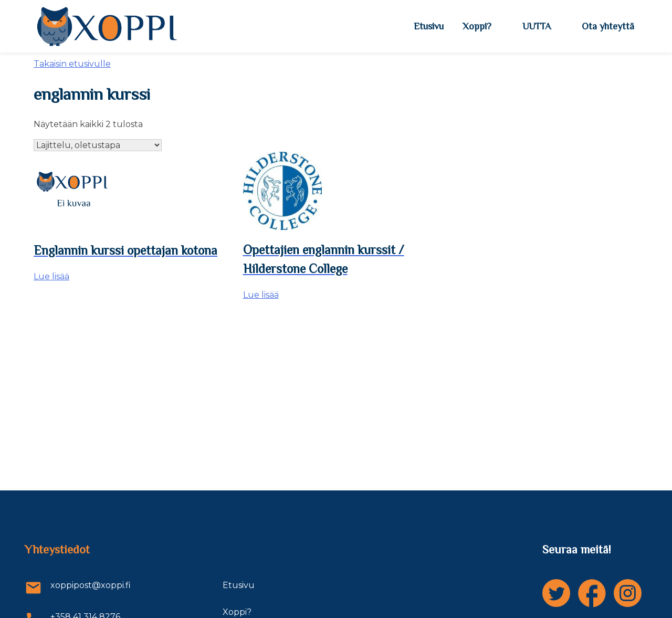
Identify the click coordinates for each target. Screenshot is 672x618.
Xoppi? (477, 26)
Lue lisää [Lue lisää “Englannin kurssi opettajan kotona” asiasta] (51, 276)
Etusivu (429, 26)
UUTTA (537, 26)
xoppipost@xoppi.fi (78, 588)
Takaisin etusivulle (72, 64)
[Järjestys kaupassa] (98, 145)
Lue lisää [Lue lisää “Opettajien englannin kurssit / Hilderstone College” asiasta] (261, 295)
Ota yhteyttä (608, 26)
